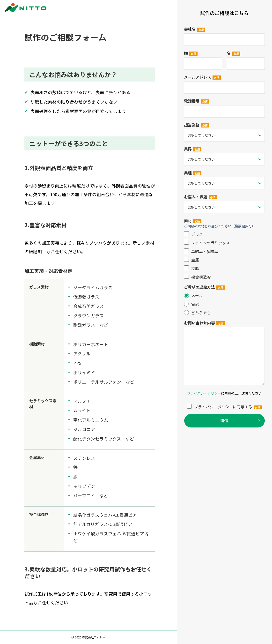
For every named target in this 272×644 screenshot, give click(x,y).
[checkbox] (224, 255)
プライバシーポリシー (204, 393)
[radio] (224, 295)
